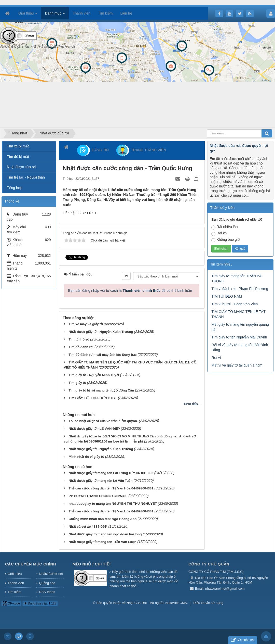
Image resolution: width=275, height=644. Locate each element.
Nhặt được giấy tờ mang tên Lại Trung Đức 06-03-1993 (111, 473)
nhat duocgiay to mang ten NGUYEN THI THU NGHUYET (113, 504)
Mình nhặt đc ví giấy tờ (86, 457)
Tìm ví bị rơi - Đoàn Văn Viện (235, 304)
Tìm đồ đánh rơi (81, 347)
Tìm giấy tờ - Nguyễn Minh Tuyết (94, 375)
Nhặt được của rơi (22, 167)
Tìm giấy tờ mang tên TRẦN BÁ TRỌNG (236, 279)
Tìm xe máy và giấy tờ (86, 324)
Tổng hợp (15, 188)
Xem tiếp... (192, 404)
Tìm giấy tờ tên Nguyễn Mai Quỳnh (239, 337)
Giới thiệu (15, 574)
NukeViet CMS (176, 603)
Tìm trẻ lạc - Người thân (26, 177)
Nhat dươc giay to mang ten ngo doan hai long (105, 534)
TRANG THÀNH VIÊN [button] (141, 150)
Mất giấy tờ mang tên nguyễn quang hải (240, 327)
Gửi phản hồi (243, 640)
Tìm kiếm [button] (105, 13)
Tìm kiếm (14, 592)
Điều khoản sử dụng (208, 603)
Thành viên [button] (81, 13)
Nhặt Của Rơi (137, 603)
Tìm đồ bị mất (18, 157)
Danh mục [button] (55, 15)
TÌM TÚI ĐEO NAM (227, 296)
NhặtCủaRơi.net (51, 574)
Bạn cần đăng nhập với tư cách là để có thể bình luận (130, 291)
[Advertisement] (98, 90)
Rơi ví (216, 358)
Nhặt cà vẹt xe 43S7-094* (88, 527)
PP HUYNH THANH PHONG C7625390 (98, 496)
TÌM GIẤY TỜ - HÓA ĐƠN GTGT (93, 398)
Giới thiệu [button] (28, 15)
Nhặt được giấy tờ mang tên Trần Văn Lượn (102, 542)
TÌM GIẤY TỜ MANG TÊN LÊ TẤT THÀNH (238, 314)
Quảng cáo (47, 583)
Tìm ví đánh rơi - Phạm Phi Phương (240, 289)
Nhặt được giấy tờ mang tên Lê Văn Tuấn (100, 481)
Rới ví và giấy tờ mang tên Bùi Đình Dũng (240, 347)
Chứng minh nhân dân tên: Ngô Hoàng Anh (102, 519)
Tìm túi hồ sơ (79, 339)
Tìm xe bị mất (18, 146)
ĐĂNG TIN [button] (93, 150)
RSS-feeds (47, 592)
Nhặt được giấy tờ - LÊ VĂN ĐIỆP (94, 429)
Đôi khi (219, 233)
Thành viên (16, 583)
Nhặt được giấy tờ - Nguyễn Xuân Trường (101, 332)
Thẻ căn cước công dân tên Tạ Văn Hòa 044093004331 (111, 488)
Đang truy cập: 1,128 (40, 603)
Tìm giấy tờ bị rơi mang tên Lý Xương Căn (101, 390)
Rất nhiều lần (224, 227)
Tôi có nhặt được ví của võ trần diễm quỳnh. (103, 421)
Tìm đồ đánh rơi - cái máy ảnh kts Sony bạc (102, 355)
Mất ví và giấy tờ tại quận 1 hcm (237, 365)
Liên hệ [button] (126, 13)
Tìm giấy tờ (77, 383)
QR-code (11, 603)
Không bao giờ (226, 240)
